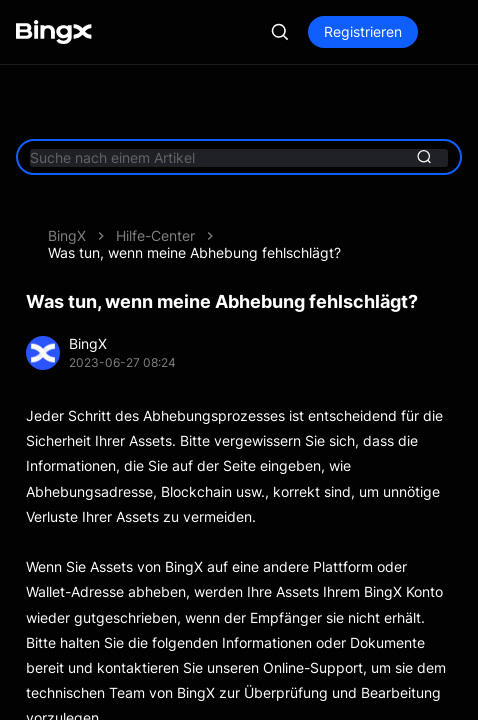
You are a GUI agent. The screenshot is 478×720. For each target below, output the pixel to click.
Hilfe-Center (155, 235)
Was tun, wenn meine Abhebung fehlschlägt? (194, 252)
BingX (67, 235)
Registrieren (363, 31)
